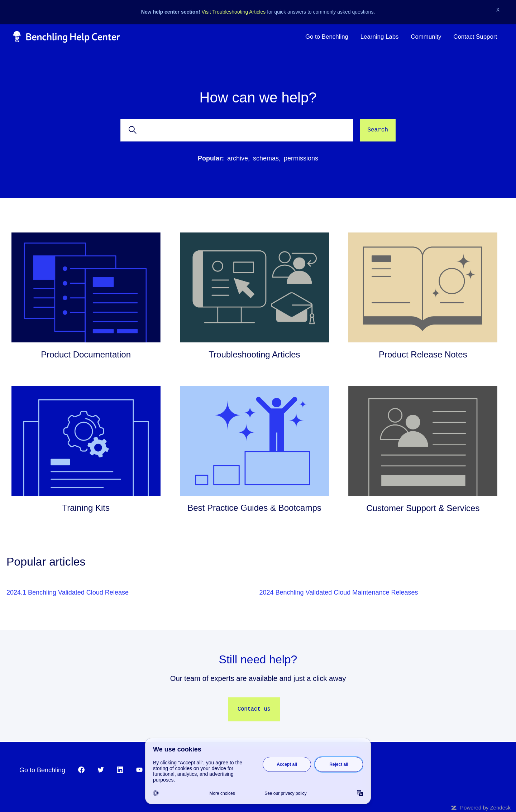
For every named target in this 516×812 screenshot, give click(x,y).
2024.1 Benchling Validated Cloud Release (68, 592)
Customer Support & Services (423, 508)
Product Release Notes (423, 354)
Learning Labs (380, 37)
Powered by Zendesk (485, 808)
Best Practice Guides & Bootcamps (254, 508)
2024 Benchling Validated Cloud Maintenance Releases (339, 592)
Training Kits (86, 508)
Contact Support (475, 37)
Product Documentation (86, 354)
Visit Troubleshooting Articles (234, 12)
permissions (301, 158)
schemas (266, 158)
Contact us (254, 709)
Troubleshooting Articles (254, 354)
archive (238, 158)
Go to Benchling (327, 37)
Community (426, 37)
